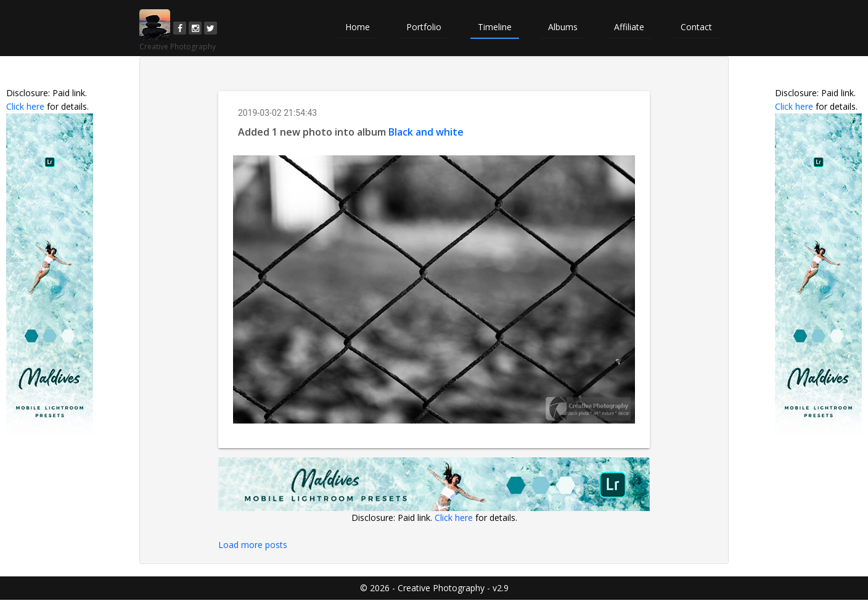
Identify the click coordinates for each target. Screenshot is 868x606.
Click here (25, 106)
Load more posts (253, 545)
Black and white (426, 132)
